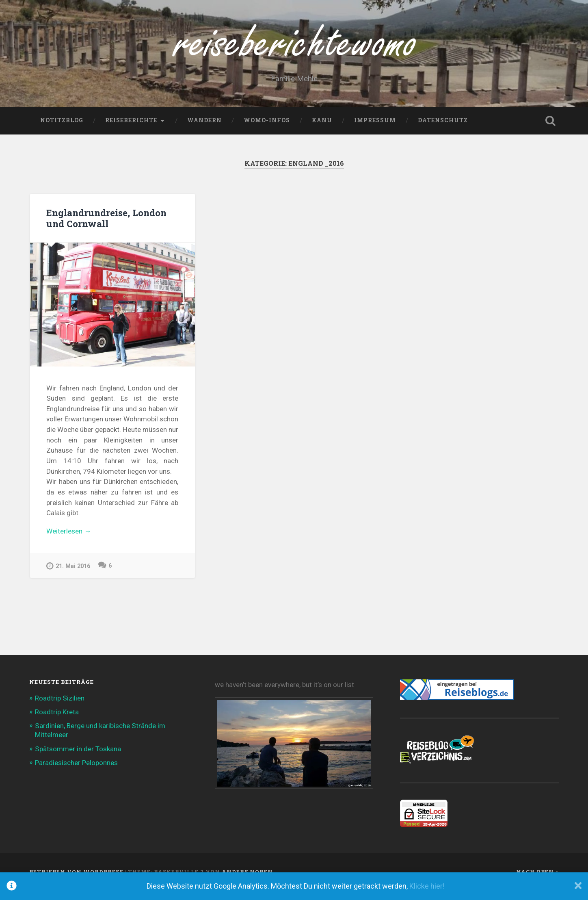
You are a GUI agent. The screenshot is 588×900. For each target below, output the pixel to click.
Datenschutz (443, 130)
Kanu (322, 130)
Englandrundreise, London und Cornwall (106, 227)
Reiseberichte (131, 130)
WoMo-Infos (267, 130)
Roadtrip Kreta (57, 721)
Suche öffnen (551, 130)
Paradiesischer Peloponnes (76, 772)
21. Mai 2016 (68, 575)
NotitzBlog (62, 130)
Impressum (375, 130)
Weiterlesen (93, 540)
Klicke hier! (427, 886)
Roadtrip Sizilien (60, 707)
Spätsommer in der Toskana (78, 758)
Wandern (204, 130)
